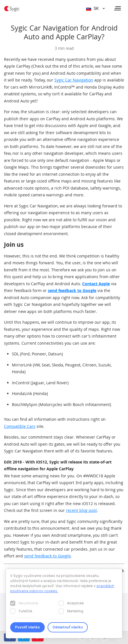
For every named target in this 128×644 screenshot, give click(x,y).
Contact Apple (96, 284)
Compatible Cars (20, 426)
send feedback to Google (72, 290)
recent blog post (81, 510)
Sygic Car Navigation (74, 80)
